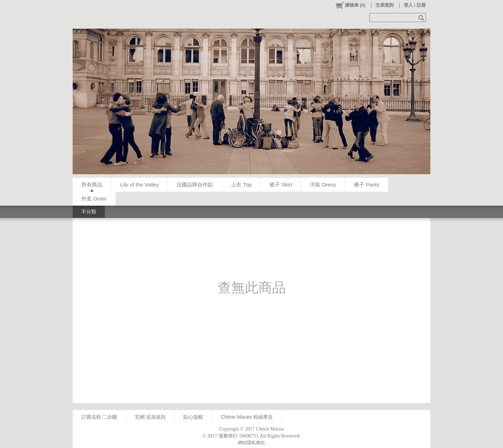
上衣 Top (241, 185)
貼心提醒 (193, 417)
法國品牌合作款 (195, 185)
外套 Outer (94, 199)
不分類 (89, 212)
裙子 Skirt (281, 185)
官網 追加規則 (150, 417)
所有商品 (92, 185)
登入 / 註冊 (415, 5)
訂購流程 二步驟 (99, 417)
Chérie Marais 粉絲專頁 (247, 417)
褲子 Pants (367, 185)
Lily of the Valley (139, 185)
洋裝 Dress (323, 185)
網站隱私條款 (251, 443)
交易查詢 (385, 5)
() (350, 5)
